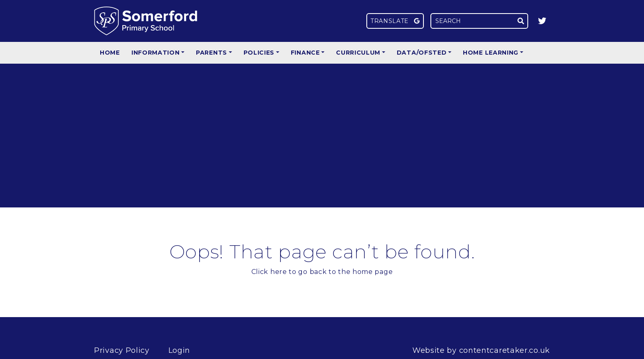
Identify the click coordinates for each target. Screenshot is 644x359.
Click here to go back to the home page (322, 272)
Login (179, 350)
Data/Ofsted (422, 53)
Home (110, 53)
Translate (395, 21)
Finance (305, 53)
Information (156, 53)
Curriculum (358, 53)
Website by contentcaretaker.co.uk (481, 350)
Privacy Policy (122, 350)
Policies (259, 53)
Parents (212, 53)
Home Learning (491, 53)
